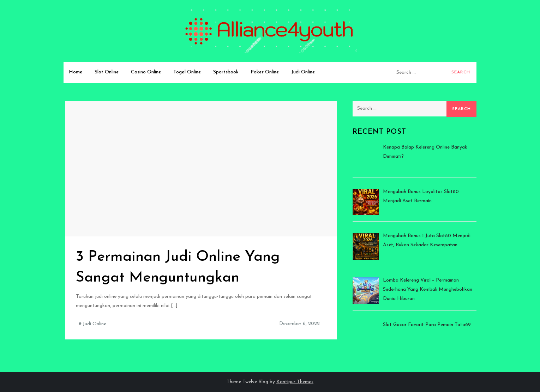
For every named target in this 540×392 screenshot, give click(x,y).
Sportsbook (226, 72)
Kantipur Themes (295, 382)
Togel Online (187, 72)
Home (76, 72)
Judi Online (303, 72)
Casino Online (146, 72)
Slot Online (107, 72)
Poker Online (265, 72)
